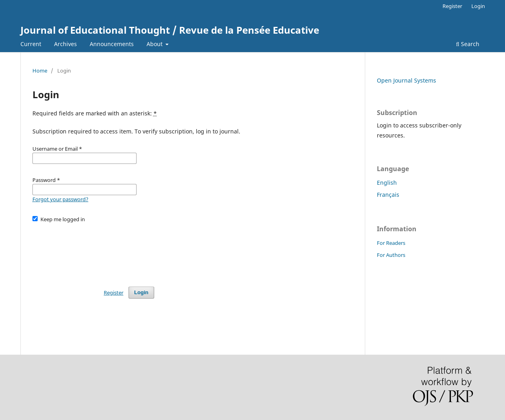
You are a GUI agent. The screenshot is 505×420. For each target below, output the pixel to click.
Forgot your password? (60, 199)
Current (31, 44)
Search (468, 44)
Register (452, 6)
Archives (65, 44)
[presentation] (93, 251)
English (387, 183)
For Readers (391, 243)
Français (388, 195)
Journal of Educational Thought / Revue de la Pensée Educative (170, 30)
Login (478, 6)
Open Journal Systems (406, 80)
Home (40, 71)
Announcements (112, 44)
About (155, 44)
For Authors (391, 255)
